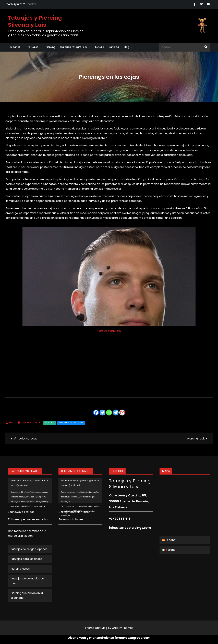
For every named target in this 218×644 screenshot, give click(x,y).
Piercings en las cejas (71, 423)
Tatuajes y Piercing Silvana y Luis (35, 21)
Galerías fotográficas (74, 47)
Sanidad (114, 47)
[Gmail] (122, 413)
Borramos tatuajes (71, 519)
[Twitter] (102, 413)
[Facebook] (96, 413)
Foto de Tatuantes (109, 331)
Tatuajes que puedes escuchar (28, 519)
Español (15, 47)
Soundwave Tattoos (21, 512)
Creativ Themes (123, 628)
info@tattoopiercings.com (130, 528)
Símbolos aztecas (25, 439)
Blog (126, 47)
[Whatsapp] (109, 413)
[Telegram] (116, 413)
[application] (30, 491)
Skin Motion (25, 536)
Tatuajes (33, 47)
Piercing (51, 47)
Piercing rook (196, 439)
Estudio (100, 47)
